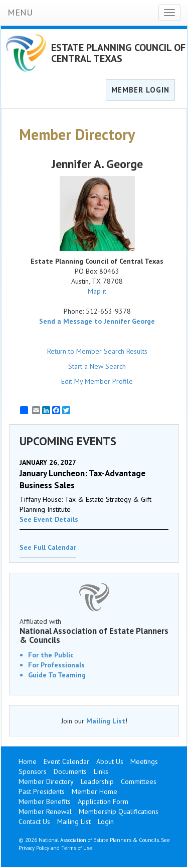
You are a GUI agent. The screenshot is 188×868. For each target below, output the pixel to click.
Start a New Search (97, 366)
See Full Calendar (48, 547)
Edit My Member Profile (97, 381)
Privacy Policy (34, 848)
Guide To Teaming (57, 675)
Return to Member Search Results (97, 351)
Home (28, 761)
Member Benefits (45, 801)
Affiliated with (94, 631)
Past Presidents (42, 791)
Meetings (144, 761)
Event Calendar (66, 761)
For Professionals (56, 665)
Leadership (97, 781)
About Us (110, 761)
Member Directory (46, 781)
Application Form (103, 801)
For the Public (51, 655)
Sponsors (33, 771)
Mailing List (106, 721)
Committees (139, 781)
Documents (70, 771)
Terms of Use (77, 848)
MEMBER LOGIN (140, 90)
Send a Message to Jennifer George (97, 321)
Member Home (95, 791)
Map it (97, 291)
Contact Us (34, 821)
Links (101, 771)
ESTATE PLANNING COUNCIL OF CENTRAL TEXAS (118, 53)
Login (106, 821)
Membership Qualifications (119, 811)
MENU (20, 12)
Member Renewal (45, 811)
